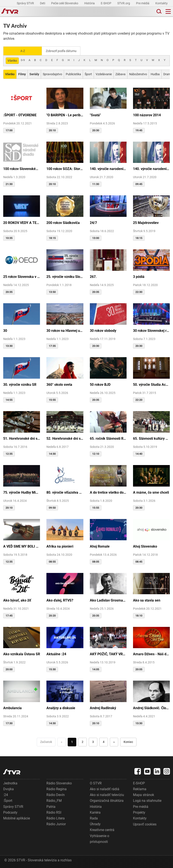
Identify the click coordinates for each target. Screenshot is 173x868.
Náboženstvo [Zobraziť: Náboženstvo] (138, 74)
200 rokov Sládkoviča (63, 223)
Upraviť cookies (145, 824)
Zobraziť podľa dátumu (63, 51)
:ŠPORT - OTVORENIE (20, 115)
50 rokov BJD (100, 384)
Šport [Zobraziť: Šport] (88, 74)
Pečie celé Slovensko (65, 3)
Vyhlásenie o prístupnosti (100, 838)
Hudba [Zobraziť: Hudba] (155, 74)
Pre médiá (143, 3)
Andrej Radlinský (103, 708)
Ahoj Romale (100, 546)
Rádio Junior (56, 824)
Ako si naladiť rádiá (105, 789)
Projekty (139, 812)
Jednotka (10, 783)
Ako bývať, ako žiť (17, 600)
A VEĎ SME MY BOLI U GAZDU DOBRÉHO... (22, 546)
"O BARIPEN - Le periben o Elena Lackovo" (65, 115)
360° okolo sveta (59, 384)
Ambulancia (12, 708)
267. (93, 276)
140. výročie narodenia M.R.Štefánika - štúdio (151, 169)
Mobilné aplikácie (17, 818)
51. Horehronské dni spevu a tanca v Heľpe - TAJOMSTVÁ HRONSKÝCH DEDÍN (22, 438)
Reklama (140, 789)
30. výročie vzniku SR (20, 384)
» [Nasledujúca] (114, 742)
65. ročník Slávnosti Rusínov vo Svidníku (108, 438)
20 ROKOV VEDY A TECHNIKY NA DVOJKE (22, 223)
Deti (43, 3)
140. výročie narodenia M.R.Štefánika (108, 169)
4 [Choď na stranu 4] (104, 742)
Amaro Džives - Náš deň (151, 654)
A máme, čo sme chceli (151, 492)
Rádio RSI (54, 812)
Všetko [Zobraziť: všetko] (12, 60)
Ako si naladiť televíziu (107, 795)
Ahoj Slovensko (145, 546)
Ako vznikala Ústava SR (22, 654)
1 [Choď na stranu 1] (72, 742)
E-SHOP (106, 3)
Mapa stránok (144, 795)
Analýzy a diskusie (61, 708)
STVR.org (124, 3)
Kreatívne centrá (102, 830)
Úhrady (95, 824)
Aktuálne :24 (56, 654)
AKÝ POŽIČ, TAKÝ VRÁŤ (108, 654)
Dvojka (8, 789)
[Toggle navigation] (168, 11)
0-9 (23, 60)
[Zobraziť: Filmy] (22, 74)
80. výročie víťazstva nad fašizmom (65, 492)
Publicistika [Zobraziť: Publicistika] (73, 74)
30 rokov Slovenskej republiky (151, 330)
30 (5, 330)
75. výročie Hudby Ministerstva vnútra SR (22, 492)
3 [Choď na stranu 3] (93, 742)
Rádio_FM (54, 800)
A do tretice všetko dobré (108, 492)
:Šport (8, 800)
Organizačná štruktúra (107, 800)
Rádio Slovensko (59, 783)
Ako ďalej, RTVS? (60, 600)
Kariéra (95, 812)
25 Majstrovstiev (146, 223)
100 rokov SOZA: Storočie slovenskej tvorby (65, 169)
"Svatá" (95, 115)
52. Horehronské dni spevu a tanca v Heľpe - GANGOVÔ (65, 438)
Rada (94, 818)
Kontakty (162, 3)
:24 (6, 795)
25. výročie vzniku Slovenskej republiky (65, 276)
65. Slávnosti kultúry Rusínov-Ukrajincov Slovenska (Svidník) (151, 438)
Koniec (128, 742)
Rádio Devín (56, 795)
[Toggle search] (159, 11)
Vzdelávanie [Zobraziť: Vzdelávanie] (104, 74)
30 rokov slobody (103, 330)
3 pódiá (139, 276)
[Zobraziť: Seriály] (34, 74)
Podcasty (10, 812)
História (90, 3)
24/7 (93, 223)
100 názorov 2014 (147, 115)
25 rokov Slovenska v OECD (22, 276)
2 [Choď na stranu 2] (83, 742)
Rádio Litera (56, 818)
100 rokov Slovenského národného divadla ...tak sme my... (22, 169)
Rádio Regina (57, 789)
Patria (51, 806)
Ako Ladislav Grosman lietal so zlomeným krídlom (108, 600)
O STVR (96, 783)
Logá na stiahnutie (147, 800)
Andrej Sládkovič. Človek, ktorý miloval (151, 708)
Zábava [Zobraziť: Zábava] (120, 74)
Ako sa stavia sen (147, 600)
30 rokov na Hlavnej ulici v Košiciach (65, 330)
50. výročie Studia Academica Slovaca (151, 384)
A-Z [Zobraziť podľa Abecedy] (23, 51)
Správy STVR (26, 3)
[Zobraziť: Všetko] (10, 74)
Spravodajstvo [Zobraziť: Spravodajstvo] (52, 74)
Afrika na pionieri (60, 546)
